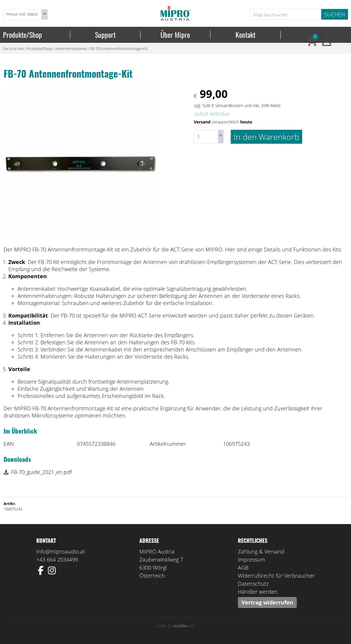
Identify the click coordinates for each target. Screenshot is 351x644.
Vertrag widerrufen (267, 602)
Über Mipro (175, 35)
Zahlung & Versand (261, 551)
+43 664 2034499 (57, 559)
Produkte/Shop (22, 35)
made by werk (176, 626)
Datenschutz (253, 584)
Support (105, 35)
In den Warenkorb (266, 137)
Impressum (252, 559)
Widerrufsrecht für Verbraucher (276, 576)
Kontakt (245, 35)
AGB (243, 568)
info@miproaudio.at (61, 551)
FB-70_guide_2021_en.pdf (41, 472)
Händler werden (258, 592)
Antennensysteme (71, 49)
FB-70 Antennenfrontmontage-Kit (118, 49)
